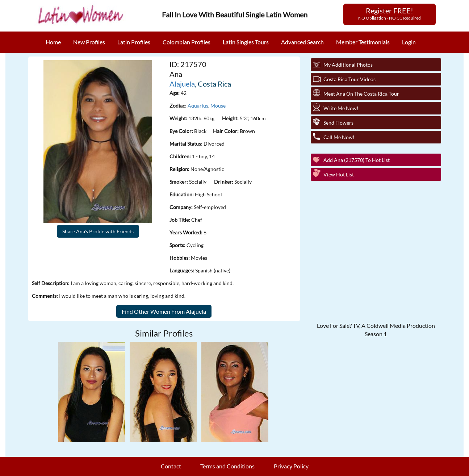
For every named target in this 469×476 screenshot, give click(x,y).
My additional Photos (348, 65)
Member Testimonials (363, 42)
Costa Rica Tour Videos (349, 79)
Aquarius (198, 106)
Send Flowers (338, 123)
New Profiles (89, 42)
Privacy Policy (291, 466)
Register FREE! (390, 13)
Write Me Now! (341, 108)
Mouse (218, 106)
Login (409, 42)
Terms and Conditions (227, 466)
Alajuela (182, 84)
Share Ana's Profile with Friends (98, 231)
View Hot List (339, 174)
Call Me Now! (339, 137)
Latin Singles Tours (246, 42)
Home (53, 42)
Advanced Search (302, 42)
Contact (171, 466)
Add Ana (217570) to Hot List (357, 160)
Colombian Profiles (187, 42)
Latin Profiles (134, 42)
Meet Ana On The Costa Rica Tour (361, 94)
